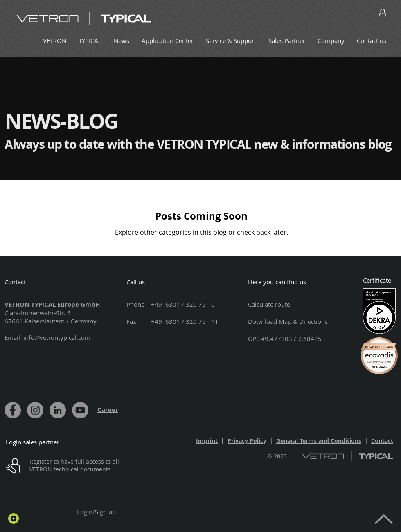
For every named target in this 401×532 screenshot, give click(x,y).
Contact (382, 441)
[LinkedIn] (58, 410)
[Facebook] (13, 410)
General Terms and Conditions (319, 441)
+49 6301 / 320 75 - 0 (183, 304)
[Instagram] (35, 410)
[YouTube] (80, 410)
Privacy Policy (247, 441)
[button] (14, 519)
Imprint (207, 441)
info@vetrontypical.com (57, 337)
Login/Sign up (96, 512)
